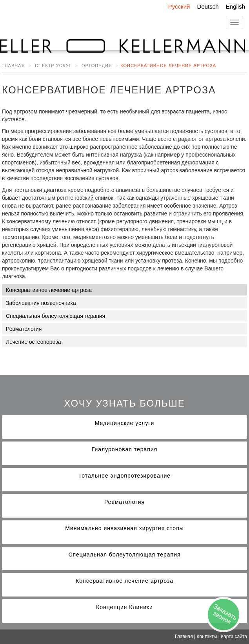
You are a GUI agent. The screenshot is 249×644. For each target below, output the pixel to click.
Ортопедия (97, 66)
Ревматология (24, 329)
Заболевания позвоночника (41, 303)
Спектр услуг (53, 66)
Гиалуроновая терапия (125, 449)
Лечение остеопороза (33, 342)
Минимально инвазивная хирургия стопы (124, 528)
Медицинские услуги (124, 423)
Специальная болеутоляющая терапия (55, 316)
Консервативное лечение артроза (49, 290)
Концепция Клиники (124, 607)
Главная (14, 66)
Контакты (207, 637)
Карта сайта (234, 637)
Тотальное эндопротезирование (124, 476)
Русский (179, 6)
